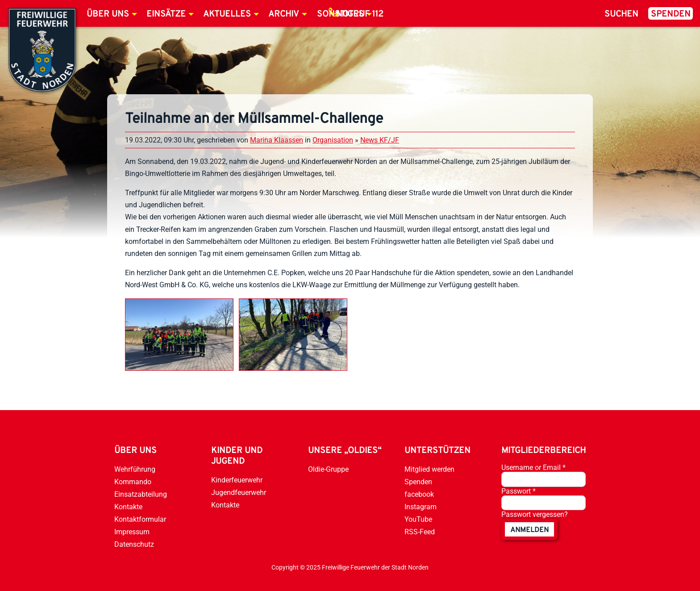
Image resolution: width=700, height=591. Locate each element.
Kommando (133, 482)
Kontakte (128, 507)
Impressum (132, 532)
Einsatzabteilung (141, 494)
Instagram (421, 507)
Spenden (671, 14)
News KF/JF (380, 140)
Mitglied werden (429, 469)
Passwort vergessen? (535, 514)
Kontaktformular (140, 519)
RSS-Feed (420, 532)
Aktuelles (227, 14)
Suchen (621, 14)
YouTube (418, 519)
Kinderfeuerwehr (237, 480)
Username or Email (533, 467)
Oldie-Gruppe (328, 469)
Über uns (108, 14)
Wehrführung (135, 469)
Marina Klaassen (277, 140)
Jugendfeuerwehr (239, 492)
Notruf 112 (360, 14)
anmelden (529, 530)
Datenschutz (134, 544)
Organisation (333, 140)
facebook (419, 494)
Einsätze (166, 14)
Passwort (519, 491)
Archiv (284, 14)
